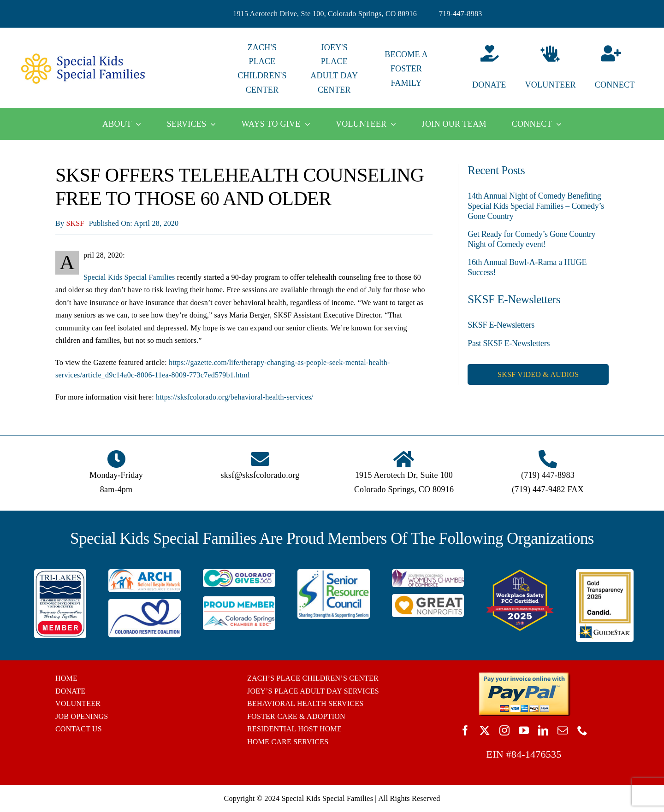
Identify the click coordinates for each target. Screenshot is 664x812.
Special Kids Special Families (129, 277)
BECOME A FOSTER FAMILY (406, 69)
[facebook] (465, 730)
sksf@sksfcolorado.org (260, 475)
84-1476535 (537, 754)
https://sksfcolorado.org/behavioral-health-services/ (234, 397)
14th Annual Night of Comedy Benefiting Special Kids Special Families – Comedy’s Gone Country (536, 206)
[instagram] (504, 730)
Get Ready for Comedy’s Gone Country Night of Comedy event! (531, 239)
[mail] (563, 730)
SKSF (75, 223)
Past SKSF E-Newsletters (509, 343)
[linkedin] (543, 730)
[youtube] (524, 730)
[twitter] (485, 730)
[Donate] (478, 69)
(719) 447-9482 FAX (548, 489)
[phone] (582, 730)
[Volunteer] (550, 69)
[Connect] (622, 69)
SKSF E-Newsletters (501, 325)
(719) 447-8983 (548, 475)
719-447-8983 (461, 14)
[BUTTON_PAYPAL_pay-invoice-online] (524, 675)
